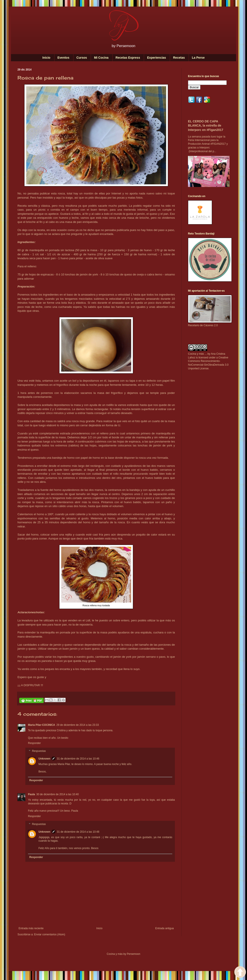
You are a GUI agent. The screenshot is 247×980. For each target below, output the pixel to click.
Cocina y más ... (197, 354)
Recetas (179, 58)
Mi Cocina (101, 58)
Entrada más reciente (31, 928)
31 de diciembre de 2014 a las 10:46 (78, 759)
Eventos (63, 58)
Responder (34, 743)
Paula (31, 794)
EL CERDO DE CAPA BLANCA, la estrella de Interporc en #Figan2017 (206, 126)
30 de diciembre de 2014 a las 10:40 (57, 794)
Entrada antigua (164, 928)
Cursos (82, 58)
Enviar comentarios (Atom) (50, 934)
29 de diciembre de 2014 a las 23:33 (78, 725)
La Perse (198, 58)
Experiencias (157, 58)
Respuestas (39, 751)
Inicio (46, 58)
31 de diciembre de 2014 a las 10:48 (78, 832)
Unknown (44, 759)
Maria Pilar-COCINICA (42, 725)
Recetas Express (128, 58)
